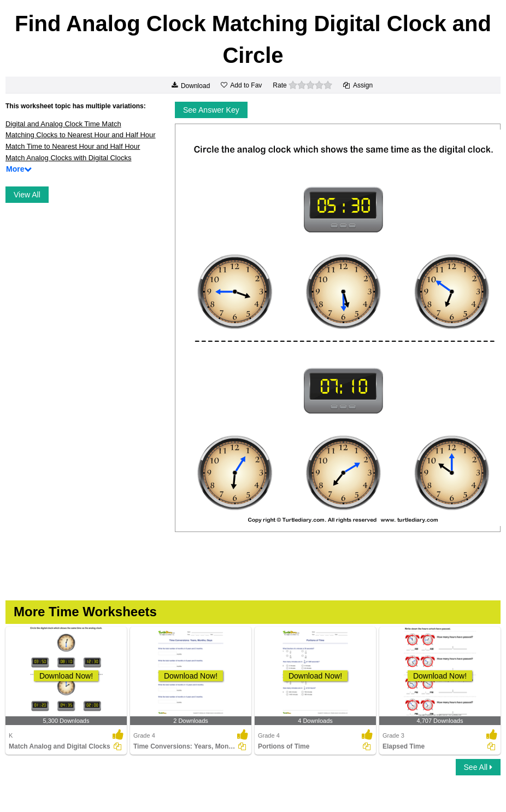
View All (27, 195)
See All (478, 767)
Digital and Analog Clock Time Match (63, 124)
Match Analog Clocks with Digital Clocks (68, 158)
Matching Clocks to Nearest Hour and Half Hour (81, 135)
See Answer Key (211, 110)
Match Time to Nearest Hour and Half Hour (73, 146)
